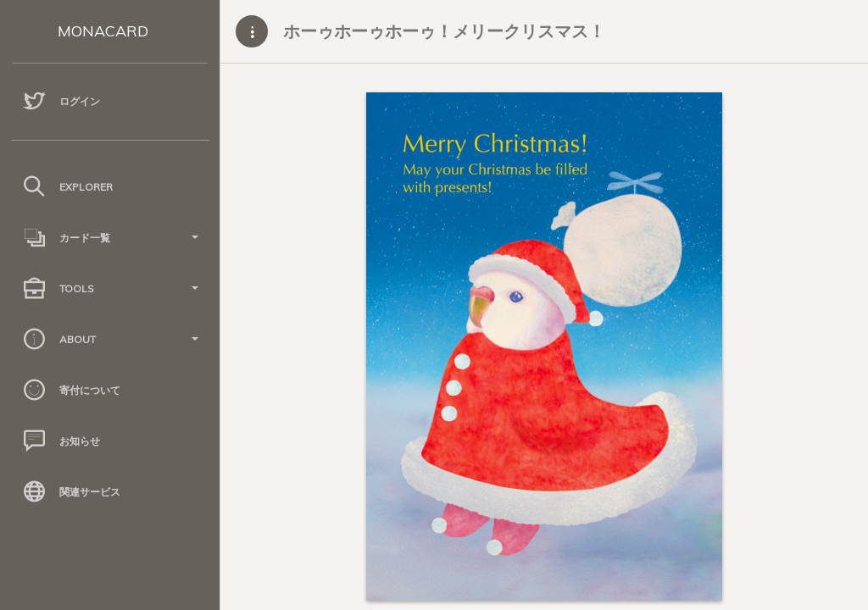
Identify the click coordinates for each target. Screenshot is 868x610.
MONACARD (103, 31)
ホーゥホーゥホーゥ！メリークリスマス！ (444, 31)
